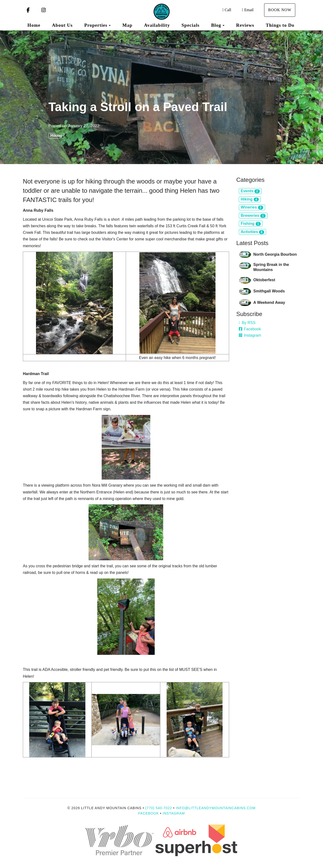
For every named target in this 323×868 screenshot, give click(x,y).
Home (34, 25)
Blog (216, 25)
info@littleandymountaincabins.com (216, 808)
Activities (253, 232)
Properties (96, 25)
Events (250, 191)
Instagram (250, 335)
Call (227, 10)
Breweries (253, 216)
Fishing (251, 224)
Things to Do (280, 25)
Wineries (252, 207)
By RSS (247, 323)
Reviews (245, 25)
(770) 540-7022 (159, 808)
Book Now (280, 10)
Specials (190, 25)
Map (127, 25)
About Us (62, 25)
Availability (157, 25)
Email (248, 10)
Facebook (250, 329)
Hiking (56, 136)
